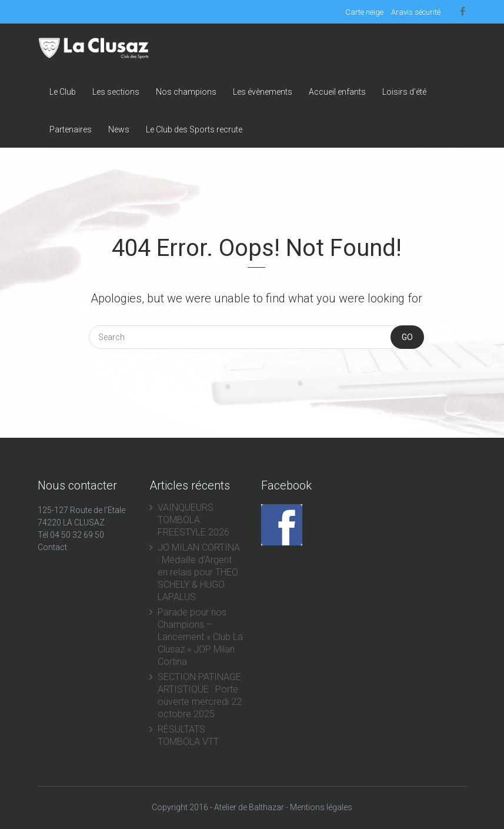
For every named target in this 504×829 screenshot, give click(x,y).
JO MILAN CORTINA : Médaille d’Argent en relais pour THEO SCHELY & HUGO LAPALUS (199, 572)
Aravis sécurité (416, 12)
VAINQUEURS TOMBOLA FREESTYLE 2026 (193, 520)
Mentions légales (321, 807)
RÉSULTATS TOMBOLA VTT (188, 735)
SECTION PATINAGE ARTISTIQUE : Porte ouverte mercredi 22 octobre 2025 (200, 695)
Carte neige (364, 12)
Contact (52, 547)
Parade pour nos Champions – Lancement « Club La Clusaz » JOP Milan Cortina (200, 637)
